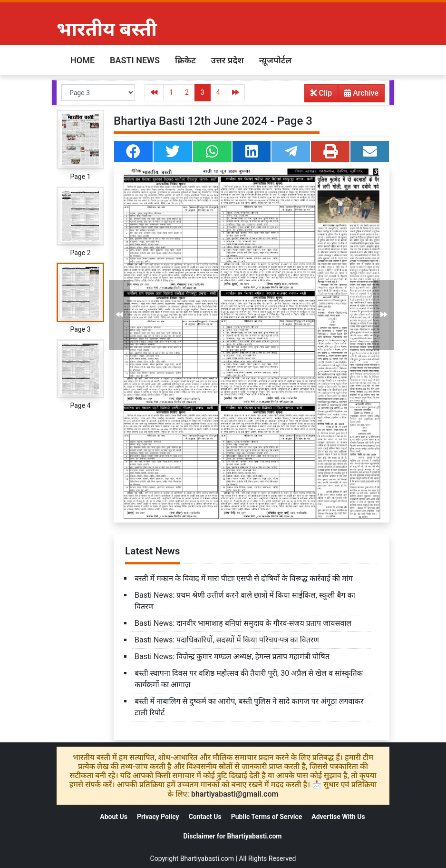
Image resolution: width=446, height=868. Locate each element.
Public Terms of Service (267, 817)
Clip (321, 93)
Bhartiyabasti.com (207, 858)
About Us (114, 817)
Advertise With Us (338, 817)
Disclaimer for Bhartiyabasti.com (232, 836)
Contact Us (205, 817)
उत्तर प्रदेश (227, 60)
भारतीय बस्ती (107, 29)
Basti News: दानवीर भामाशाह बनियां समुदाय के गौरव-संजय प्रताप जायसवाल (243, 623)
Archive (359, 95)
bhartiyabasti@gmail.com (235, 794)
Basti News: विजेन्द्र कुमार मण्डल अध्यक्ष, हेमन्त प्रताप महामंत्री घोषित (232, 656)
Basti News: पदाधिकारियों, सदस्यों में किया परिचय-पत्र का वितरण (227, 640)
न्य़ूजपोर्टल (275, 60)
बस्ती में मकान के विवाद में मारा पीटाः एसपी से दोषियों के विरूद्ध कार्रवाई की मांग (244, 578)
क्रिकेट (185, 60)
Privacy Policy (158, 817)
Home (82, 60)
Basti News (135, 60)
